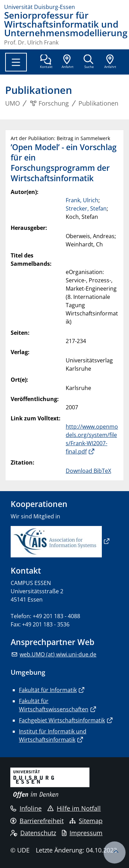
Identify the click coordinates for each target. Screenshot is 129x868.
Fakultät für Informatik (48, 690)
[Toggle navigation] (16, 62)
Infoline (26, 808)
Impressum (82, 833)
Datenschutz (33, 833)
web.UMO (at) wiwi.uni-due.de (58, 654)
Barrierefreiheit (37, 821)
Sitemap (86, 821)
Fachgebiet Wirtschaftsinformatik (62, 720)
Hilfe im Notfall (74, 808)
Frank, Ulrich (82, 200)
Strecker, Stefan (86, 208)
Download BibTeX (88, 471)
